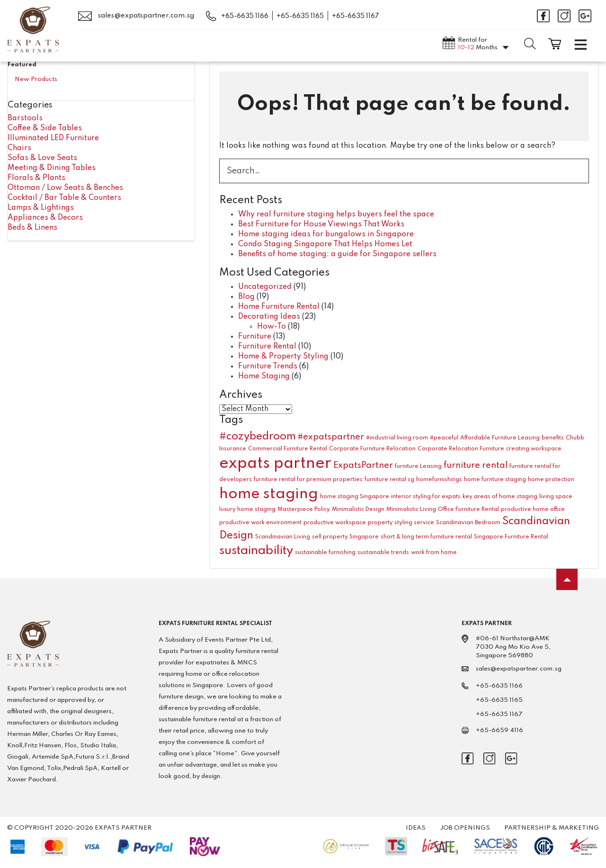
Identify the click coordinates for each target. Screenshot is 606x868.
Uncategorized (265, 287)
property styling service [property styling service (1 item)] (401, 523)
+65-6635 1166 (245, 16)
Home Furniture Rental (279, 307)
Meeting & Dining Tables (52, 168)
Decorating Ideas (269, 317)
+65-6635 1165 (300, 16)
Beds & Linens (32, 228)
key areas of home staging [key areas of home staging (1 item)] (500, 497)
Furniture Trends (268, 367)
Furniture (255, 337)
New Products (36, 79)
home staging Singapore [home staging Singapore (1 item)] (355, 497)
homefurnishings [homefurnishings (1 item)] (439, 480)
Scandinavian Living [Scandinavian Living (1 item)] (283, 537)
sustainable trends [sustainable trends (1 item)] (383, 553)
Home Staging (264, 376)
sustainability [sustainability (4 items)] (256, 551)
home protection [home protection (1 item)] (551, 480)
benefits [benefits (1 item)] (553, 438)
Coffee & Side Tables (45, 128)
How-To (272, 327)
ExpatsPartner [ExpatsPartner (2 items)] (363, 465)
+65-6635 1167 (356, 16)
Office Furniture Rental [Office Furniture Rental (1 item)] (468, 510)
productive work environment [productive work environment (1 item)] (260, 523)
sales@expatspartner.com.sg (136, 16)
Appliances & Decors (45, 218)
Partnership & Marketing (552, 828)
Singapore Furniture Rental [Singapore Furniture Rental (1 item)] (511, 537)
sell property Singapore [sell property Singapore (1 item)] (345, 537)
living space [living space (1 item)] (556, 497)
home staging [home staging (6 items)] (269, 494)
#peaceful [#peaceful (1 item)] (444, 438)
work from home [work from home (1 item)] (434, 553)
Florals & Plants (36, 178)
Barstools (25, 118)
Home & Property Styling (283, 357)
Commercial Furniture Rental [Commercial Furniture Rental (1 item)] (288, 449)
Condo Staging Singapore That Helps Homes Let (325, 244)
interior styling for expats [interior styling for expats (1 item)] (426, 497)
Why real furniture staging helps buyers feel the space (336, 215)
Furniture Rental (267, 347)
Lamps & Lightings (41, 208)
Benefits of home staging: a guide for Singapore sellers (337, 254)
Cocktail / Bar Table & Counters (64, 198)
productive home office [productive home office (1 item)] (533, 510)
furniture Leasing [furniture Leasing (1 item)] (418, 466)
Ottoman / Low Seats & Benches (65, 188)
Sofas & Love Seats (42, 158)
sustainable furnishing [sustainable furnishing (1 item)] (325, 553)
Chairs (19, 148)
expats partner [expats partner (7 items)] (275, 464)
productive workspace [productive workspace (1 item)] (335, 523)
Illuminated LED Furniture (53, 138)
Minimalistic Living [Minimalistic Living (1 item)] (411, 510)
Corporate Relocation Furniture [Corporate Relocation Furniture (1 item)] (461, 449)
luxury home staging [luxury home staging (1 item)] (247, 510)
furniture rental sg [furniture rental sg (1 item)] (389, 480)
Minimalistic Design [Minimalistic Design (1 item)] (358, 510)
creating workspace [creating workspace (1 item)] (534, 449)
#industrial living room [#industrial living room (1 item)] (397, 438)
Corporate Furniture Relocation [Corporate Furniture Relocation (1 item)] (372, 449)
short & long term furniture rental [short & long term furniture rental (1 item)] (426, 537)
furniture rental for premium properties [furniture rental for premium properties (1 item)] (308, 480)
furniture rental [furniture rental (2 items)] (476, 465)
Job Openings (465, 828)
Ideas (416, 828)
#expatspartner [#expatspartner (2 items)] (331, 437)
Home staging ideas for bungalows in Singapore (326, 234)
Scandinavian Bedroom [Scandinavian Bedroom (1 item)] (468, 523)
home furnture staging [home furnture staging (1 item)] (495, 480)
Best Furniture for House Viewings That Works (321, 224)
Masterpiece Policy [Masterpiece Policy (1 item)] (304, 510)
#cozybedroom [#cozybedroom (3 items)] (258, 437)
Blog (246, 297)
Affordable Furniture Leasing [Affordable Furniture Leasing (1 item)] (500, 438)
